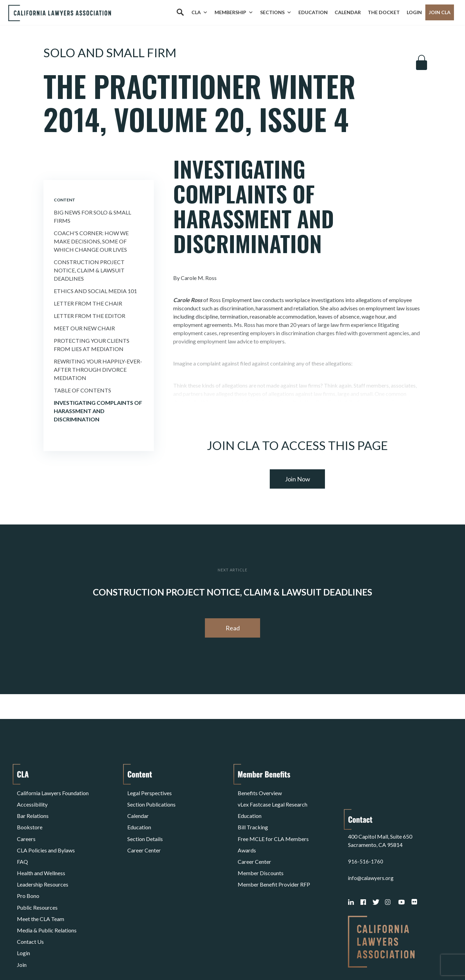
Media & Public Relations (47, 891)
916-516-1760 (366, 816)
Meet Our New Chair (84, 328)
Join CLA (440, 12)
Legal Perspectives (150, 791)
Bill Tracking (253, 816)
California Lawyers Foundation (53, 791)
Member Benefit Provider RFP (274, 857)
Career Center (144, 833)
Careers (26, 824)
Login (414, 12)
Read (233, 628)
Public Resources (37, 874)
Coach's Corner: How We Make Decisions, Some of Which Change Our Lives (91, 241)
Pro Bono (28, 866)
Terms (47, 957)
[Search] (180, 12)
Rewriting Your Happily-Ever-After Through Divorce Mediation (98, 369)
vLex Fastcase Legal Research (273, 799)
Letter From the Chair (88, 303)
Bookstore (30, 816)
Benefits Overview (260, 791)
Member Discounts (261, 849)
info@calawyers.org (372, 833)
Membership (234, 12)
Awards (247, 833)
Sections (276, 12)
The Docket (384, 12)
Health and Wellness (41, 849)
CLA (200, 12)
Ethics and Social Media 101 (95, 291)
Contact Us (30, 899)
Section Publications (151, 799)
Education (313, 12)
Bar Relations (33, 808)
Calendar (348, 12)
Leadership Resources (43, 857)
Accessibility (32, 799)
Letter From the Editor (90, 316)
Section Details (145, 824)
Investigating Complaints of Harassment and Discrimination (98, 411)
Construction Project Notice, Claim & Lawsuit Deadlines (89, 270)
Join (22, 915)
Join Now (298, 479)
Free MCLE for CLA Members (273, 824)
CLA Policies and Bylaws (46, 833)
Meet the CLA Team (41, 882)
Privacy (73, 957)
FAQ (22, 841)
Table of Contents (82, 390)
